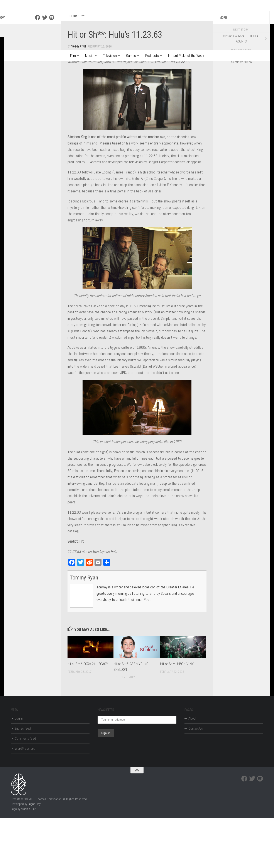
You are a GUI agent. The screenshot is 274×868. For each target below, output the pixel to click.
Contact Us (196, 779)
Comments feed (25, 789)
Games (131, 56)
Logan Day (34, 854)
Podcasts (152, 56)
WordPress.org (25, 799)
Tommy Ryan (79, 97)
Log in (19, 769)
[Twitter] (45, 68)
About (192, 769)
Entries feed (23, 779)
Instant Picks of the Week (186, 56)
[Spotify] (52, 68)
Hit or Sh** (77, 66)
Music (89, 56)
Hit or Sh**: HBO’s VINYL (178, 714)
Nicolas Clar (28, 859)
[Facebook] (38, 68)
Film (73, 56)
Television (110, 56)
